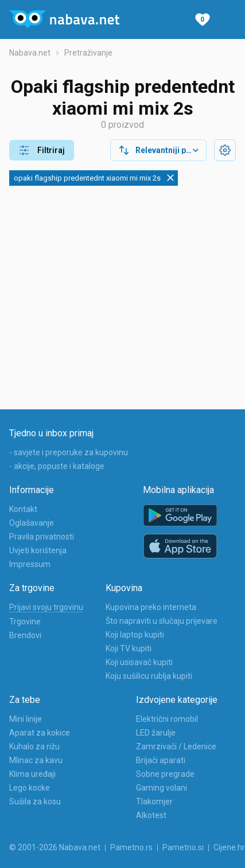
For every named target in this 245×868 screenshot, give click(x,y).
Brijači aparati (161, 760)
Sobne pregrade (165, 774)
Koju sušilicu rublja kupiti (149, 676)
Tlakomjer (154, 801)
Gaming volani (162, 788)
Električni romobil (167, 719)
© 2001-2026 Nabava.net (55, 847)
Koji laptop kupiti (135, 635)
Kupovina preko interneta (151, 607)
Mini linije (26, 719)
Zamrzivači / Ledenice (176, 746)
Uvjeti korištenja (38, 550)
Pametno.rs (131, 847)
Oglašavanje (32, 523)
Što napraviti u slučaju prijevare (162, 621)
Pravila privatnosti (42, 537)
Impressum (30, 564)
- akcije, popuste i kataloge (57, 466)
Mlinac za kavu (36, 760)
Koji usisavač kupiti (139, 662)
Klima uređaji (32, 774)
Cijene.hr (229, 847)
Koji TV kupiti (129, 648)
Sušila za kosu (35, 801)
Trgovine (25, 621)
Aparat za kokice (40, 733)
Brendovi (25, 635)
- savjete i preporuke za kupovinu (69, 452)
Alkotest (151, 815)
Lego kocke (30, 788)
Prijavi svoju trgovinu (46, 607)
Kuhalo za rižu (34, 746)
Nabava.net (30, 53)
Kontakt (23, 509)
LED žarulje (156, 733)
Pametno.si (183, 847)
